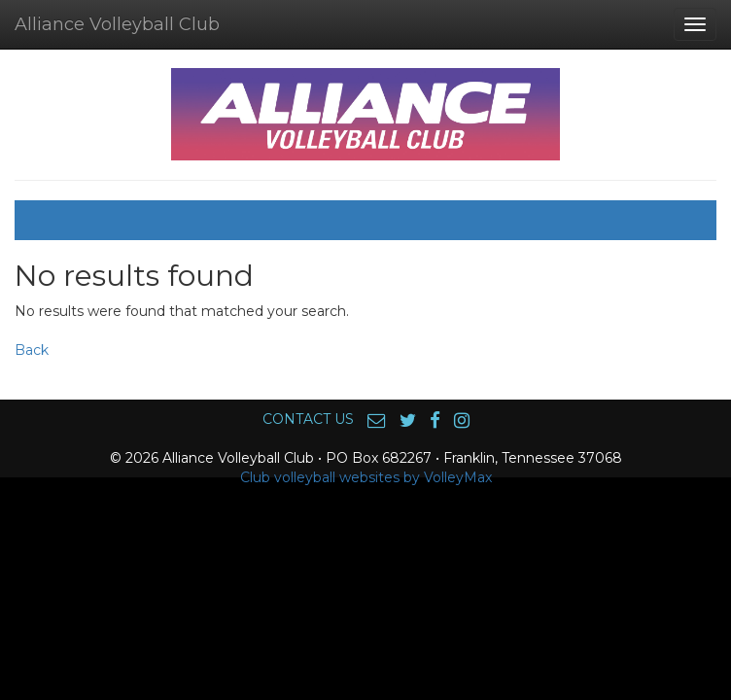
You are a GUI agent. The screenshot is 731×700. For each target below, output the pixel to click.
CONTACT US (308, 419)
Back (32, 350)
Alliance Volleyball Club (117, 24)
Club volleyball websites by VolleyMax (366, 477)
